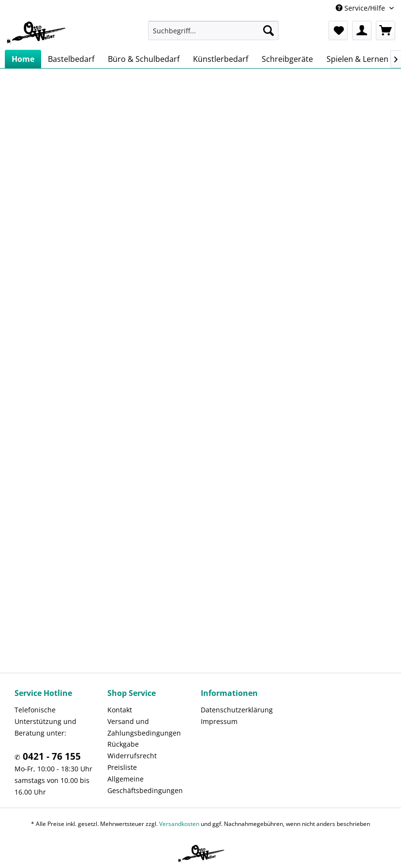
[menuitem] (213, 30)
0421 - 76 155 (51, 756)
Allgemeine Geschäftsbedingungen (145, 785)
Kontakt (120, 710)
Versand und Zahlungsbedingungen (144, 727)
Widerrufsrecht (132, 756)
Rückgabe (123, 744)
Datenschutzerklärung (237, 710)
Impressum (219, 721)
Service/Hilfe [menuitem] (361, 8)
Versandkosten (179, 824)
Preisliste (122, 767)
